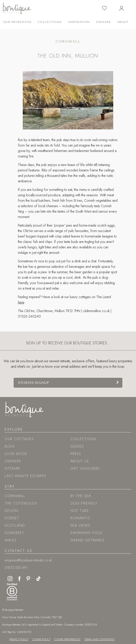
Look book (16, 454)
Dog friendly (84, 503)
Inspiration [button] (79, 22)
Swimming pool (87, 533)
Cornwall (15, 496)
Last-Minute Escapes (25, 476)
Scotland (15, 525)
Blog (10, 446)
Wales (11, 540)
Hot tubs (80, 511)
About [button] (123, 22)
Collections (83, 439)
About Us (80, 461)
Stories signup (33, 383)
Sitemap (12, 469)
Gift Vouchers (85, 469)
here (21, 302)
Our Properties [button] (17, 22)
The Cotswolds (21, 503)
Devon (11, 511)
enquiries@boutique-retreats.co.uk (28, 560)
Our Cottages (19, 439)
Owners (104, 22)
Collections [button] (50, 22)
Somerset (14, 533)
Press (76, 454)
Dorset (12, 518)
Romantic (81, 518)
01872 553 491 (16, 568)
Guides (77, 446)
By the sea (81, 496)
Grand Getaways (88, 540)
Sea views (80, 525)
